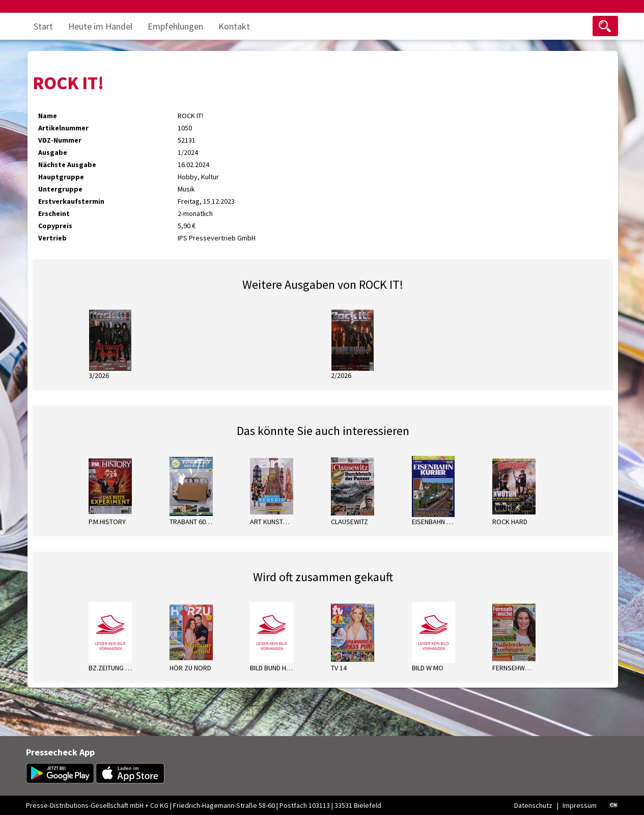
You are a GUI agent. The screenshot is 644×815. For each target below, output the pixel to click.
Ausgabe (53, 152)
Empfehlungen (175, 26)
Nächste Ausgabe (67, 165)
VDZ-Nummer (60, 140)
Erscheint (54, 213)
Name (48, 116)
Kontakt (234, 26)
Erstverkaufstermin (71, 201)
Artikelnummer (63, 128)
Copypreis (55, 226)
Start (43, 26)
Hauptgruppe (61, 177)
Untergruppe (60, 189)
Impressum (580, 805)
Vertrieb (52, 238)
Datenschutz (533, 805)
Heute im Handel (100, 26)
